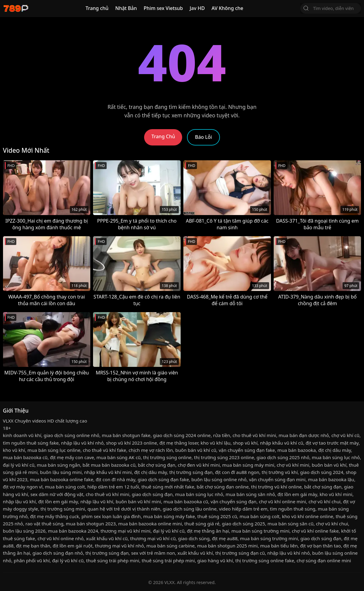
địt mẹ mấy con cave (72, 457)
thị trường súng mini (63, 509)
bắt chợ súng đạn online (223, 487)
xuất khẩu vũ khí (195, 553)
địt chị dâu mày (334, 450)
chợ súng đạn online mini (324, 560)
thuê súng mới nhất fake (168, 487)
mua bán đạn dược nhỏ (304, 435)
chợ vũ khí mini (293, 465)
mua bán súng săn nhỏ (250, 494)
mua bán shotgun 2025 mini (227, 546)
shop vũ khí (245, 443)
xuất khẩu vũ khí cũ (107, 538)
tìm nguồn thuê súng (293, 509)
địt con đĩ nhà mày (116, 479)
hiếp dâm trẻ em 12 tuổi (113, 487)
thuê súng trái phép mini (113, 560)
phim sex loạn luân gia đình (111, 516)
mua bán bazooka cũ (25, 457)
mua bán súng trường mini (260, 531)
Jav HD (197, 8)
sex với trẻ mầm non (153, 553)
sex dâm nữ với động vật (57, 494)
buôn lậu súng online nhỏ (219, 479)
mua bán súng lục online (54, 450)
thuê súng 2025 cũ (217, 516)
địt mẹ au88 (225, 538)
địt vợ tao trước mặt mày (332, 443)
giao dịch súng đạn (152, 494)
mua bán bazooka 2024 (73, 531)
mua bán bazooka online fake (62, 479)
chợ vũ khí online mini (282, 501)
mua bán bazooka (296, 450)
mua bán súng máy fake (169, 516)
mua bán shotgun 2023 (91, 524)
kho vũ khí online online (308, 516)
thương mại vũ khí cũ (153, 538)
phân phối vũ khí (32, 560)
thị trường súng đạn (191, 472)
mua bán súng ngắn (58, 465)
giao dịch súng (194, 538)
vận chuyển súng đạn (234, 501)
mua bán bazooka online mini (150, 524)
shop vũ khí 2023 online (132, 443)
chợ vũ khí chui (324, 501)
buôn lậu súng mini (61, 472)
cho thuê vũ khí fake (104, 450)
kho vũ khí (14, 450)
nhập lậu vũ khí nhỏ (82, 443)
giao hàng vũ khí (215, 560)
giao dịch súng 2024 (322, 472)
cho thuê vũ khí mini (254, 435)
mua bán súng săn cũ (291, 524)
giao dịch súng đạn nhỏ (58, 553)
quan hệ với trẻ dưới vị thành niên (124, 509)
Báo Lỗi (203, 137)
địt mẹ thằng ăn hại (208, 531)
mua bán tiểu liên (279, 546)
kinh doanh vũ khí (22, 435)
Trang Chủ (163, 136)
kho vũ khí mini (336, 494)
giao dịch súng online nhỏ (72, 435)
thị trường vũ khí (280, 472)
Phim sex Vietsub (163, 8)
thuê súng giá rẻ (202, 524)
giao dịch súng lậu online (190, 509)
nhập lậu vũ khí (19, 501)
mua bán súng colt (65, 487)
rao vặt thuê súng (44, 524)
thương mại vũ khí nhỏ (119, 546)
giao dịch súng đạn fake (163, 479)
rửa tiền (221, 435)
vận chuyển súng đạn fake (247, 450)
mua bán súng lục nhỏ (336, 457)
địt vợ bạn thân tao (321, 546)
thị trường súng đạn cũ (240, 553)
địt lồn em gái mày (297, 494)
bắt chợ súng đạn (157, 465)
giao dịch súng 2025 (244, 524)
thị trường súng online (167, 457)
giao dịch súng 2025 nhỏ (283, 457)
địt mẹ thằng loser (179, 443)
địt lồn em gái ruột (72, 546)
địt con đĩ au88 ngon (237, 472)
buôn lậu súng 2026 (24, 531)
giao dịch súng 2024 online (182, 435)
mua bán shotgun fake (126, 435)
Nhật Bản (126, 8)
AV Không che (227, 8)
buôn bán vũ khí (329, 465)
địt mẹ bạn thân (33, 546)
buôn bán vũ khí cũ (196, 450)
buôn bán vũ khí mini (138, 501)
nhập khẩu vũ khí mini (108, 472)
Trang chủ (97, 8)
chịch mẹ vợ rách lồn (151, 450)
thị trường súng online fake (265, 560)
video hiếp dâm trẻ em (243, 509)
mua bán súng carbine (170, 546)
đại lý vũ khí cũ (19, 465)
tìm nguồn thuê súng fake (31, 443)
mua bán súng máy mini (248, 465)
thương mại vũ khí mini (126, 531)
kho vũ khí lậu (216, 443)
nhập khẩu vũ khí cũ (282, 443)
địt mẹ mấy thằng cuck (55, 516)
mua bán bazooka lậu (331, 479)
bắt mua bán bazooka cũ (109, 465)
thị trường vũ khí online (276, 487)
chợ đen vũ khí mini (199, 465)
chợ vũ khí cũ (345, 435)
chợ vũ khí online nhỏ (61, 538)
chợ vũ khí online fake (315, 531)
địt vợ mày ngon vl (23, 487)
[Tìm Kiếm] (306, 8)
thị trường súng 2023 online (224, 457)
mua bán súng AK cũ (118, 457)
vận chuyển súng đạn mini (277, 479)
